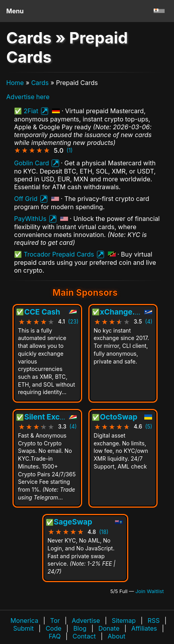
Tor (55, 620)
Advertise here (28, 97)
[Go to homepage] (159, 11)
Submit (24, 628)
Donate (109, 628)
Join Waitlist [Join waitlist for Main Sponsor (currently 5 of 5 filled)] (150, 591)
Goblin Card (31, 163)
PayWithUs (30, 219)
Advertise (86, 620)
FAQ (55, 636)
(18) (104, 532)
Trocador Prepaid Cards (59, 254)
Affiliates (144, 628)
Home (15, 83)
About (116, 636)
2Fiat (31, 111)
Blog (80, 628)
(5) (149, 427)
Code (54, 628)
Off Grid (26, 199)
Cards (40, 83)
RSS (153, 620)
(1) (69, 150)
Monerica (24, 620)
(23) (73, 322)
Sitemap (124, 620)
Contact (84, 636)
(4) (149, 322)
